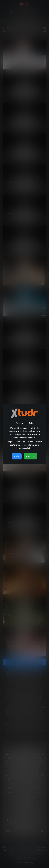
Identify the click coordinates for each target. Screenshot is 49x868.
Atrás (17, 456)
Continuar (31, 456)
